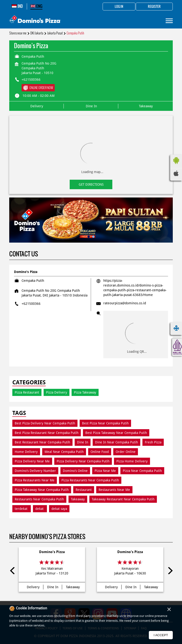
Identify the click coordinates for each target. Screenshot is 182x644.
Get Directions (91, 184)
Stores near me (18, 33)
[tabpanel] (91, 220)
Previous (13, 571)
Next (169, 571)
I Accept (161, 635)
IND (17, 6)
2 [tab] (93, 237)
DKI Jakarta (37, 33)
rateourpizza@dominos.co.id (125, 303)
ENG (36, 6)
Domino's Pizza (52, 552)
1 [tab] (89, 237)
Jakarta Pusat (55, 33)
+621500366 (31, 80)
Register (154, 7)
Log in (119, 7)
